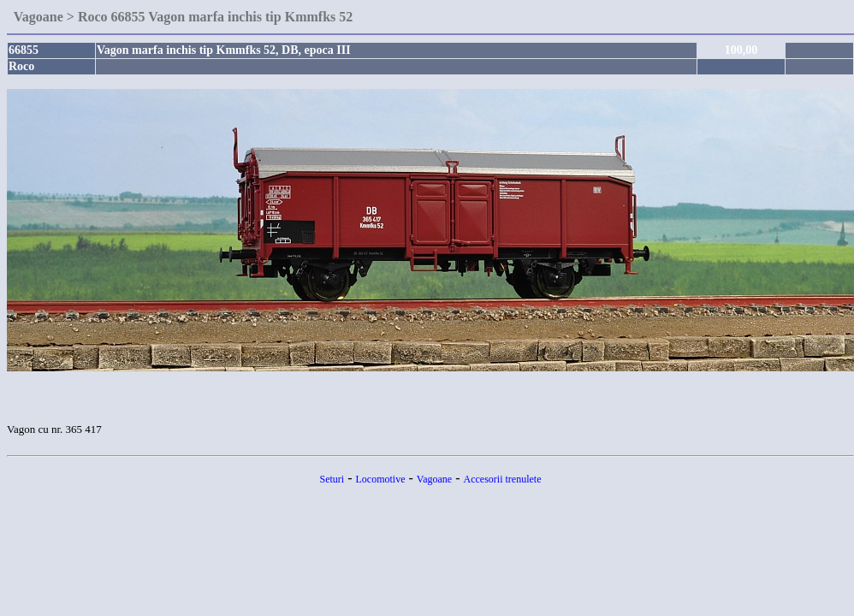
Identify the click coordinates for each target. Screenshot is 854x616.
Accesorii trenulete (503, 479)
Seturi (332, 479)
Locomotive (381, 479)
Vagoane (434, 479)
